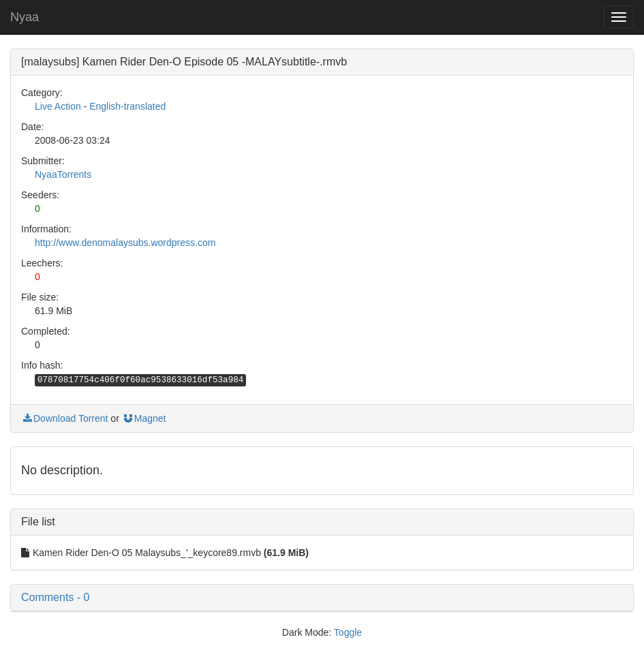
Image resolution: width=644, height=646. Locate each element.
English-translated (127, 106)
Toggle (348, 632)
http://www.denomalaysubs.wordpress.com (125, 243)
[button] (322, 598)
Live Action (58, 106)
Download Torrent (64, 418)
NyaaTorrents (63, 174)
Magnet (144, 418)
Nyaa (25, 17)
